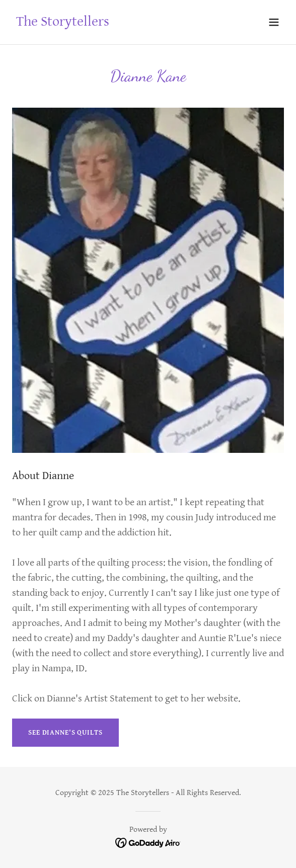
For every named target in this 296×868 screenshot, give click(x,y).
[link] (63, 23)
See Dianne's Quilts (65, 733)
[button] (274, 22)
